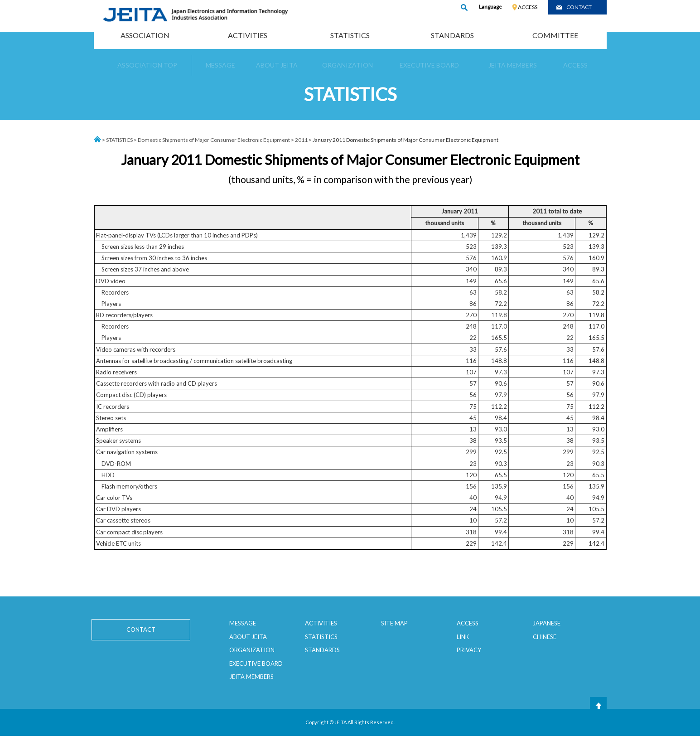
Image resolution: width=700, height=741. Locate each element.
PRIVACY (469, 650)
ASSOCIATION (145, 35)
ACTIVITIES (248, 35)
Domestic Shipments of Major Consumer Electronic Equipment (214, 140)
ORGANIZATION (252, 650)
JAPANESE (547, 623)
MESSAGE (243, 623)
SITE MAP (394, 623)
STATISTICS (350, 35)
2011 (301, 140)
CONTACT (579, 7)
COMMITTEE (555, 35)
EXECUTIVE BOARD (256, 664)
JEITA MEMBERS (251, 677)
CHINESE (545, 637)
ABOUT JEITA (248, 637)
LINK (463, 637)
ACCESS (528, 7)
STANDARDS (452, 35)
